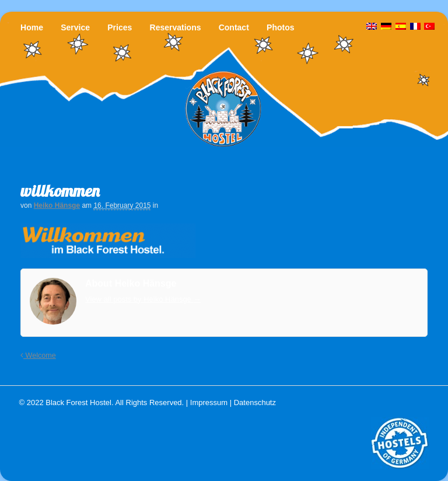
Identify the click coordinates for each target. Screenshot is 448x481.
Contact (234, 27)
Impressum (209, 402)
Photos (280, 27)
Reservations (176, 27)
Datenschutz (255, 402)
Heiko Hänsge (57, 205)
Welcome (38, 355)
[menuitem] (429, 27)
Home (32, 27)
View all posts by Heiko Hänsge (143, 299)
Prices (120, 27)
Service (75, 27)
